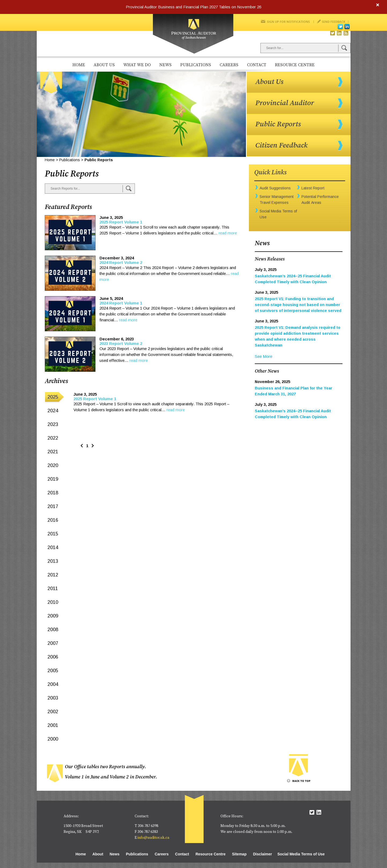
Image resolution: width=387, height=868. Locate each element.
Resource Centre (295, 65)
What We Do (137, 65)
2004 (53, 684)
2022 (53, 438)
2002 (53, 712)
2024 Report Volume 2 (121, 262)
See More (263, 356)
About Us (104, 65)
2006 (53, 657)
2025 (53, 397)
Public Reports (278, 124)
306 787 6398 (148, 826)
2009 (53, 616)
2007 (53, 643)
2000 (53, 739)
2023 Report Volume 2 (121, 343)
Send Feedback (333, 22)
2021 (53, 452)
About (98, 854)
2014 (53, 547)
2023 (53, 424)
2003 (53, 698)
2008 (53, 630)
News (165, 65)
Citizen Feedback (281, 145)
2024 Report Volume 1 (121, 303)
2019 (53, 479)
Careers (229, 65)
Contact (257, 65)
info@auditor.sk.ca (153, 838)
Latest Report (313, 188)
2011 (53, 589)
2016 (53, 520)
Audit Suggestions (275, 188)
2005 (53, 671)
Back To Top (301, 781)
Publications (196, 65)
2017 (53, 506)
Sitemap (239, 854)
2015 (53, 534)
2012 (53, 575)
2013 (53, 561)
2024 (53, 411)
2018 (53, 493)
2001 (53, 725)
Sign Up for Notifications (288, 22)
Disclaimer (262, 854)
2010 (53, 602)
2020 (53, 465)
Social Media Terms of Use (301, 854)
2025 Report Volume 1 (121, 222)
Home (79, 65)
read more (228, 233)
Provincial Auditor (285, 103)
